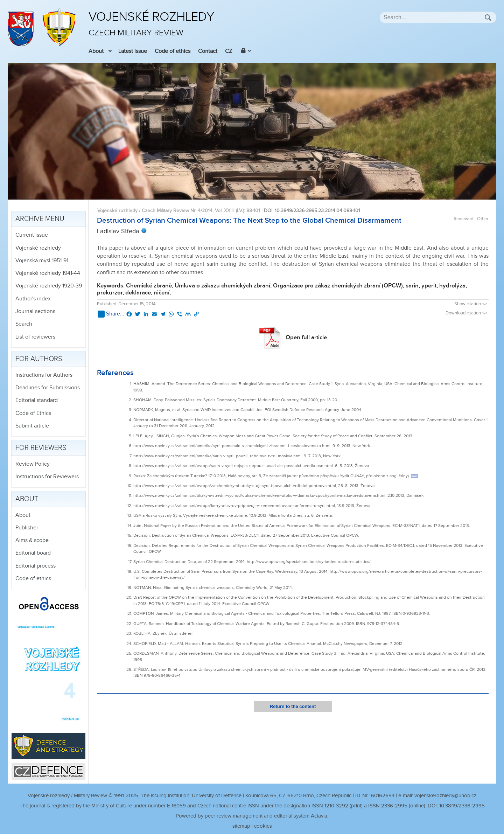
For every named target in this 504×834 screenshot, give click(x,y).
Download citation (467, 313)
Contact (208, 51)
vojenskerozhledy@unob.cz (445, 796)
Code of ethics (173, 51)
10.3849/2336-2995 (462, 806)
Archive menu (40, 219)
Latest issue (133, 51)
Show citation (471, 304)
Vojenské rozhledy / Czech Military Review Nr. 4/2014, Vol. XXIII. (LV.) (171, 211)
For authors (39, 359)
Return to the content (293, 706)
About (96, 51)
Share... (111, 314)
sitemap (241, 826)
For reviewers (41, 448)
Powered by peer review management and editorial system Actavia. (252, 816)
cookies (263, 826)
